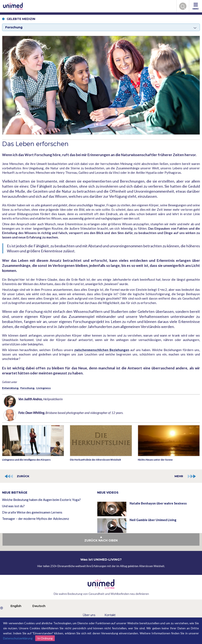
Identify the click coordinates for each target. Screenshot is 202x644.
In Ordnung (45, 638)
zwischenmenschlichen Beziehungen (102, 350)
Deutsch (39, 606)
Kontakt (110, 615)
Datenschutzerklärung (18, 638)
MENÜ (196, 6)
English (16, 606)
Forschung (27, 388)
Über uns (89, 615)
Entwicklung (10, 388)
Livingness (44, 388)
